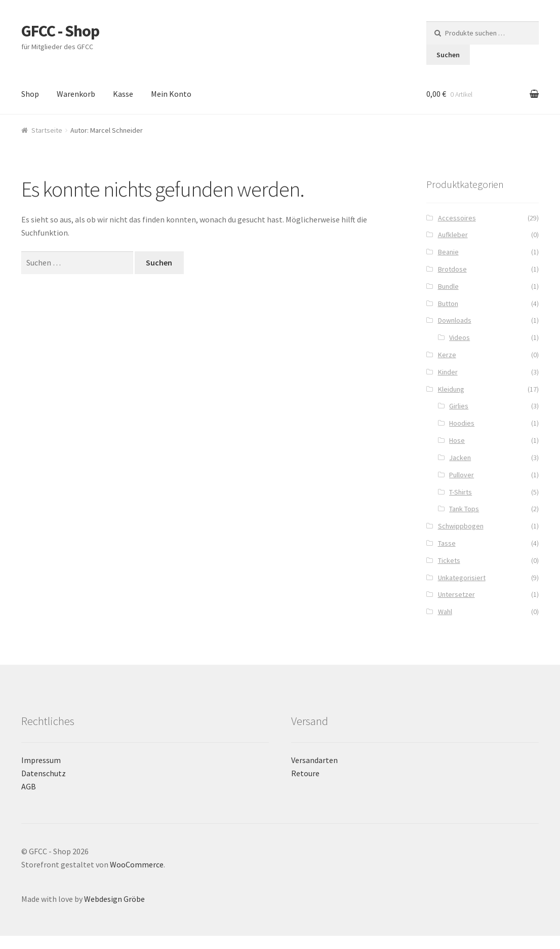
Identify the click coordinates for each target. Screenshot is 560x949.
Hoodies (462, 423)
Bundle (448, 286)
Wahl (445, 612)
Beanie (448, 252)
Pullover (462, 475)
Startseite (47, 130)
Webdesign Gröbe (114, 899)
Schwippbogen (461, 526)
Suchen (448, 55)
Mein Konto (171, 94)
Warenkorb (76, 94)
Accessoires (457, 218)
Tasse (447, 543)
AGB (29, 786)
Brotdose (452, 269)
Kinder (448, 372)
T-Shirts (461, 492)
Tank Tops (464, 509)
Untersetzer (456, 594)
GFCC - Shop (60, 31)
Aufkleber (453, 235)
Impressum (41, 760)
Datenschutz (44, 773)
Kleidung (451, 389)
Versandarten (314, 760)
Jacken (460, 458)
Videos (459, 337)
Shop (30, 94)
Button (448, 303)
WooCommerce (137, 864)
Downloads (455, 320)
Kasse (123, 94)
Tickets (449, 560)
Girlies (459, 406)
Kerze (447, 355)
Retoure (305, 773)
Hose (457, 440)
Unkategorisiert (462, 578)
